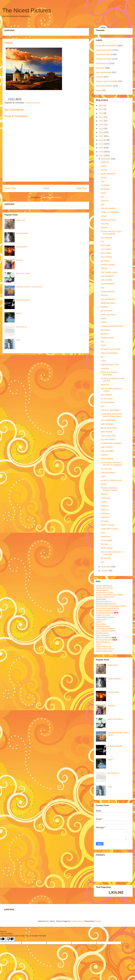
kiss (103, 288)
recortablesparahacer (105, 629)
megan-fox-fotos (103, 615)
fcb (102, 357)
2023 (101, 113)
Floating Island (107, 338)
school (104, 216)
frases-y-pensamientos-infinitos (110, 595)
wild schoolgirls (107, 451)
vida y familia (107, 280)
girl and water (107, 311)
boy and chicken (108, 439)
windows (20, 260)
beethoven (105, 537)
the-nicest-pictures (104, 640)
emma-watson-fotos (105, 592)
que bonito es (22, 327)
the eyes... (105, 521)
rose (103, 181)
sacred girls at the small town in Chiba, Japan (111, 415)
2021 (101, 121)
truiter (98, 644)
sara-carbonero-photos (106, 631)
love (103, 406)
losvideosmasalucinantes (107, 610)
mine (103, 476)
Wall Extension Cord (110, 365)
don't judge (106, 245)
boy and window (108, 208)
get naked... (106, 330)
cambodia (105, 185)
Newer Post (10, 188)
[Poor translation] (10, 939)
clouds (104, 484)
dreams (104, 227)
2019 (101, 129)
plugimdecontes (103, 626)
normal (104, 170)
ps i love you (106, 469)
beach (18, 313)
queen (104, 318)
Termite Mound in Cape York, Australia (111, 233)
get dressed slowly (109, 428)
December (106, 159)
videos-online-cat (103, 647)
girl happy (105, 261)
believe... (105, 322)
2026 (101, 105)
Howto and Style (103, 54)
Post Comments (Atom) (51, 197)
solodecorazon (102, 633)
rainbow (104, 455)
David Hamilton (22, 233)
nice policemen (107, 276)
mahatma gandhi (23, 300)
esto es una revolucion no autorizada (112, 553)
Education (100, 68)
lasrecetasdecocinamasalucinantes (111, 606)
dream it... (105, 334)
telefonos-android (103, 638)
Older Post (82, 188)
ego (102, 341)
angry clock (21, 220)
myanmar (105, 162)
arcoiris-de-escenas (104, 588)
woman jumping (108, 291)
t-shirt (103, 361)
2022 (101, 117)
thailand (104, 494)
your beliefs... (107, 249)
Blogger (98, 921)
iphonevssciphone (104, 601)
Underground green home (112, 326)
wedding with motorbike (111, 443)
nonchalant (106, 498)
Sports (99, 90)
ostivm (99, 622)
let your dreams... (108, 402)
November (106, 567)
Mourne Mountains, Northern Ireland (109, 489)
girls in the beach (23, 273)
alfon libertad (106, 432)
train (103, 204)
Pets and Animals (103, 72)
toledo (103, 193)
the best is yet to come (111, 349)
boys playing (106, 257)
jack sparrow (106, 395)
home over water (108, 315)
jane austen (106, 253)
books (103, 345)
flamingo (105, 544)
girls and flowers (108, 299)
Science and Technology (107, 81)
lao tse (104, 178)
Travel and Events (32, 103)
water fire (105, 385)
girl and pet (106, 558)
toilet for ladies (107, 424)
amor (103, 533)
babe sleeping (107, 459)
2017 (101, 136)
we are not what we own (111, 480)
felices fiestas (107, 548)
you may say (106, 238)
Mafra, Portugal (108, 525)
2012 (101, 155)
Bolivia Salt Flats (108, 220)
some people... (107, 540)
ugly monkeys (107, 447)
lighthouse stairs (108, 303)
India (18, 340)
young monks (21, 247)
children (104, 268)
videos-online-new (104, 651)
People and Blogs (104, 59)
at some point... (108, 399)
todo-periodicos (103, 642)
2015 (101, 144)
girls (103, 562)
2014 (101, 148)
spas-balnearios (103, 635)
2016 (101, 140)
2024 (101, 109)
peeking (104, 307)
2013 (101, 152)
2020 (101, 125)
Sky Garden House (109, 272)
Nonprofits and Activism (106, 46)
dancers (104, 295)
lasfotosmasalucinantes (106, 604)
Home (46, 188)
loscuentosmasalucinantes (107, 608)
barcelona (105, 189)
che (102, 241)
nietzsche (105, 513)
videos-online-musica (105, 649)
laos (103, 197)
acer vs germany (108, 420)
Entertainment (102, 63)
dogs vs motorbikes (109, 353)
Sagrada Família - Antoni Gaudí (29, 287)
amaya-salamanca (104, 586)
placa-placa (101, 624)
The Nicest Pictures (27, 10)
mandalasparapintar (105, 613)
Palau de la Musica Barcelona (109, 373)
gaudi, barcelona (108, 174)
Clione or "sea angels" (111, 410)
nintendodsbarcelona (105, 617)
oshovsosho (101, 620)
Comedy (100, 77)
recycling (105, 224)
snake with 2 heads (109, 529)
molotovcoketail (77, 921)
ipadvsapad (101, 599)
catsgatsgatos (102, 590)
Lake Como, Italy (108, 436)
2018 (101, 132)
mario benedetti (108, 284)
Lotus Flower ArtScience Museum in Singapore (111, 464)
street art (105, 201)
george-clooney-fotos (105, 597)
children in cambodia (110, 212)
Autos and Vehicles (104, 86)
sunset (104, 502)
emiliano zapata (108, 265)
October (105, 571)
